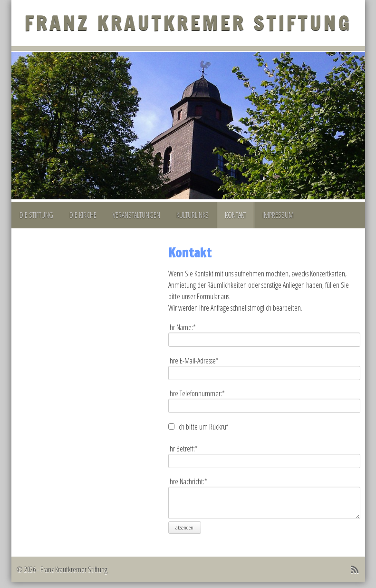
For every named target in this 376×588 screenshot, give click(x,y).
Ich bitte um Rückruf (202, 427)
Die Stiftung (36, 215)
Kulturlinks (193, 215)
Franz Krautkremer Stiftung (188, 23)
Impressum (278, 215)
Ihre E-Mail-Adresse (193, 361)
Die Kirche (83, 215)
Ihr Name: (182, 327)
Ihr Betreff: (183, 449)
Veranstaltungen (136, 215)
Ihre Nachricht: (188, 481)
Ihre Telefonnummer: (197, 393)
